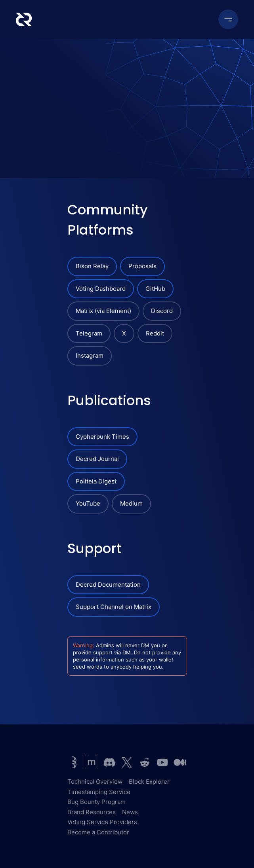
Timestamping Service (99, 792)
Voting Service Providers (102, 822)
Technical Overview (95, 782)
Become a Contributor (98, 832)
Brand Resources (92, 812)
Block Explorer (149, 782)
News (130, 812)
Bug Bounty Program (96, 802)
